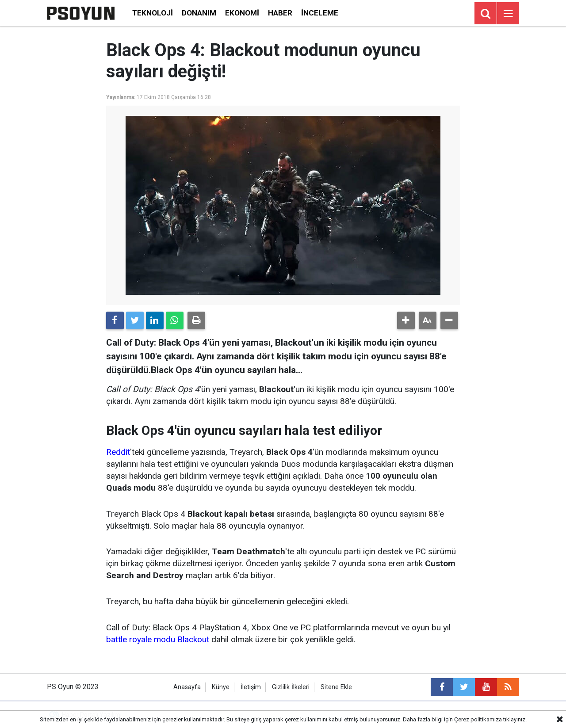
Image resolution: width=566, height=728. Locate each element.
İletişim (251, 687)
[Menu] (508, 14)
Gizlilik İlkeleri (291, 687)
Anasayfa (187, 687)
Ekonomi (242, 13)
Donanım (199, 13)
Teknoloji (153, 13)
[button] (406, 320)
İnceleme (320, 13)
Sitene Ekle (336, 687)
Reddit (118, 452)
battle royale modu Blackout (158, 639)
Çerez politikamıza (478, 719)
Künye (221, 687)
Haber (280, 13)
